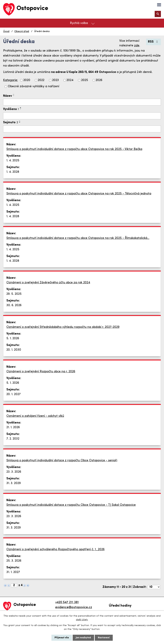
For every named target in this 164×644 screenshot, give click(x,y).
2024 (70, 80)
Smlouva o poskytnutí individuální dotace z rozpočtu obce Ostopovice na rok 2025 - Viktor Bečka (74, 149)
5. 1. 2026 (13, 338)
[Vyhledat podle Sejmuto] (82, 129)
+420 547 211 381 (67, 602)
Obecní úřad (22, 31)
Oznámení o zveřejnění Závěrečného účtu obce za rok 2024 (48, 283)
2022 (41, 80)
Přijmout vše (62, 638)
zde (137, 46)
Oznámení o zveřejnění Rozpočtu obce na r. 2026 (41, 372)
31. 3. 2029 (14, 483)
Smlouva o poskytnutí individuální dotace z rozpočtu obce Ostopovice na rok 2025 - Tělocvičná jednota (79, 194)
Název (8, 96)
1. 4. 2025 (13, 161)
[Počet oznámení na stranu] (154, 587)
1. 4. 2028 (13, 172)
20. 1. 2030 (14, 350)
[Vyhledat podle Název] (82, 102)
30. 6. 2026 (14, 305)
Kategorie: (10, 80)
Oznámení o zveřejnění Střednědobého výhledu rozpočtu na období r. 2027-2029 (63, 327)
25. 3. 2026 (14, 561)
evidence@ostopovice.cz (74, 607)
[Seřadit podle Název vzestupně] (14, 94)
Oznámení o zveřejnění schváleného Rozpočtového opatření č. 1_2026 (56, 549)
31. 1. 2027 (13, 572)
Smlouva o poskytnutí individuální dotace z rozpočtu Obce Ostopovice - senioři (62, 461)
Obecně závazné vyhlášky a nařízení (33, 87)
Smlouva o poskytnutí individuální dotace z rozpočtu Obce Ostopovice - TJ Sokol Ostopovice (71, 505)
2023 (56, 80)
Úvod (6, 31)
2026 (99, 80)
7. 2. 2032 (13, 439)
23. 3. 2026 (14, 472)
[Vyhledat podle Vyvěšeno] (82, 116)
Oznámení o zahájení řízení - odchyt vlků (35, 416)
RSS (154, 42)
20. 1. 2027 (14, 394)
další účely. (82, 620)
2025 (85, 80)
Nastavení (104, 638)
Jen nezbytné (83, 638)
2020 (27, 80)
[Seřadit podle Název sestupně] (14, 96)
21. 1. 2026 (13, 427)
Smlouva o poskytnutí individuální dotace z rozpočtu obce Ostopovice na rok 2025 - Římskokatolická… (78, 238)
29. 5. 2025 (14, 294)
